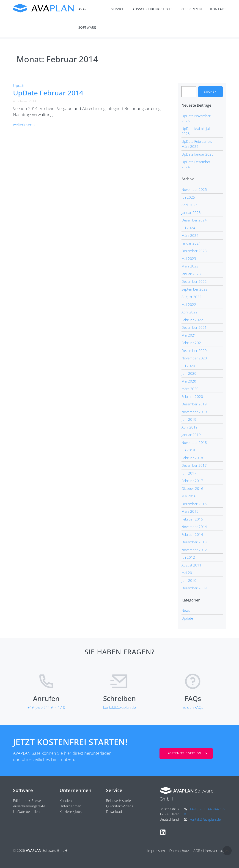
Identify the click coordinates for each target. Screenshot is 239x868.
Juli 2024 (188, 228)
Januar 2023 (191, 274)
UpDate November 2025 (196, 118)
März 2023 (190, 266)
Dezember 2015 (194, 504)
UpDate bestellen (26, 811)
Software (23, 790)
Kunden (66, 801)
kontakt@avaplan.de (119, 707)
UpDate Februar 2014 (48, 93)
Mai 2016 (189, 496)
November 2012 (194, 550)
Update (19, 86)
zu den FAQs (193, 707)
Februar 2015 (192, 519)
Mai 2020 (189, 381)
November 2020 (194, 358)
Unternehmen (76, 790)
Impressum (156, 851)
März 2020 (190, 389)
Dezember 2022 (194, 281)
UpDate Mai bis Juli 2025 (196, 131)
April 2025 (190, 205)
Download (114, 811)
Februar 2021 (192, 343)
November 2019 (194, 412)
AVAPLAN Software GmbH (44, 8)
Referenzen (191, 9)
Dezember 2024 (194, 220)
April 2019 (190, 427)
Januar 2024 (191, 243)
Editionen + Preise (27, 801)
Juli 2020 (188, 366)
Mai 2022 (189, 305)
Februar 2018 (192, 458)
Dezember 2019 (194, 404)
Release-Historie (118, 801)
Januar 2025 (191, 213)
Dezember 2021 (194, 327)
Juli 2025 (188, 197)
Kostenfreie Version (184, 753)
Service (118, 9)
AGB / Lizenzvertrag (209, 851)
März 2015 (190, 511)
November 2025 (194, 189)
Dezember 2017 (194, 465)
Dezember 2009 (194, 588)
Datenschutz (179, 851)
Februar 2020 (192, 396)
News (186, 610)
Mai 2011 (189, 573)
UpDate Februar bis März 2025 (197, 144)
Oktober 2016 (192, 488)
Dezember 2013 (194, 542)
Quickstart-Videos (120, 806)
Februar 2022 (192, 320)
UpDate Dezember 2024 (196, 164)
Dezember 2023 (194, 251)
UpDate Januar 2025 (198, 154)
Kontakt (218, 9)
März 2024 (190, 235)
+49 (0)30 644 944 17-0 (46, 707)
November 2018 (194, 442)
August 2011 (191, 565)
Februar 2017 (192, 481)
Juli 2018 (188, 450)
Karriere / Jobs (71, 811)
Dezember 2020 (194, 350)
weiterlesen (25, 125)
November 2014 (194, 527)
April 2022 (190, 312)
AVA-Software (87, 18)
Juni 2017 (189, 473)
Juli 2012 (188, 557)
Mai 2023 (189, 259)
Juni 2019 (189, 419)
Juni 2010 (189, 580)
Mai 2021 (189, 335)
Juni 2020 (189, 373)
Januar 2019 (191, 435)
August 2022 (191, 297)
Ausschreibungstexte (152, 9)
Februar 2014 (192, 534)
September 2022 (195, 289)
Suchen (210, 92)
